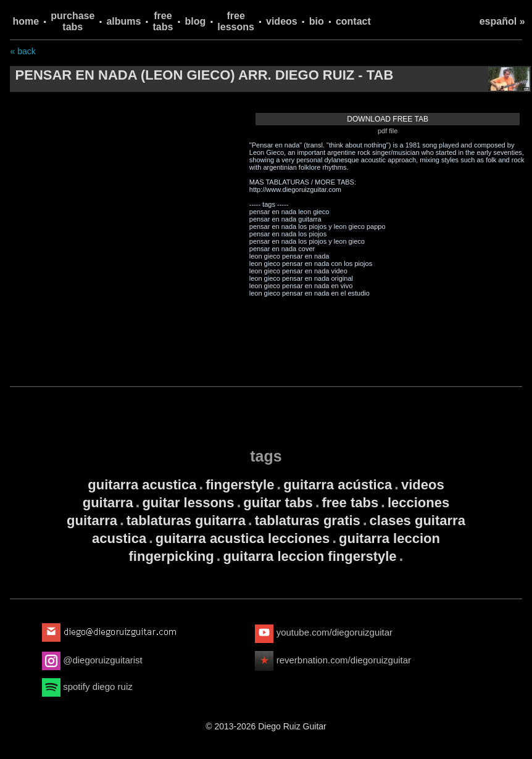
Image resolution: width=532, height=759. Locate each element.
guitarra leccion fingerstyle (310, 556)
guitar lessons (188, 503)
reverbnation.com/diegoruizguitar (333, 660)
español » (502, 21)
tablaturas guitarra (186, 521)
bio (317, 21)
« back (23, 51)
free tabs (163, 21)
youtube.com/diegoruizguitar (324, 632)
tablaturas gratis (308, 521)
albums (123, 21)
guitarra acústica (338, 485)
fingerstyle (240, 485)
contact (353, 21)
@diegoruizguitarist (92, 660)
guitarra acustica (142, 485)
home (26, 21)
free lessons (236, 21)
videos (282, 21)
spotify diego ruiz (87, 686)
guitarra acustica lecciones (243, 538)
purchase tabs (73, 21)
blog (196, 21)
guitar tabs (278, 503)
